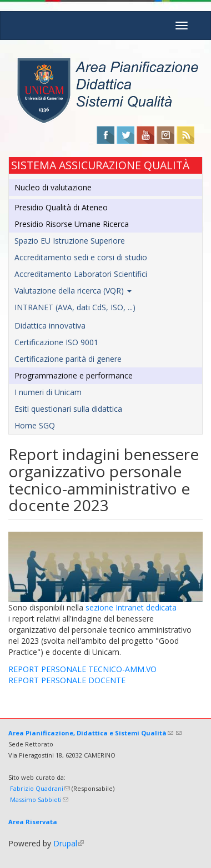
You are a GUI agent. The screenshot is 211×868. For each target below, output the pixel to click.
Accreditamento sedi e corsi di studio (81, 257)
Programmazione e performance (74, 375)
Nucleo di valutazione (53, 187)
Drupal (69, 843)
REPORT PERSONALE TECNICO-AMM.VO (82, 669)
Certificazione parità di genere (68, 359)
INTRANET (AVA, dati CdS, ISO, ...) (75, 307)
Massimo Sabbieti (39, 799)
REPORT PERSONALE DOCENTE (67, 680)
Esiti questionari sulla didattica (68, 409)
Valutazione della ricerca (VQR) (73, 291)
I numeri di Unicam (48, 392)
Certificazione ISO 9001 (56, 342)
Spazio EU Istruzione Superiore (70, 241)
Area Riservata (33, 822)
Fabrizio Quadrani (40, 788)
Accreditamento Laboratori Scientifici (81, 274)
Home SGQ (35, 425)
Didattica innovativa (50, 325)
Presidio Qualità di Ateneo (61, 207)
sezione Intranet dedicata (131, 607)
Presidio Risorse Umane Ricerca (72, 224)
